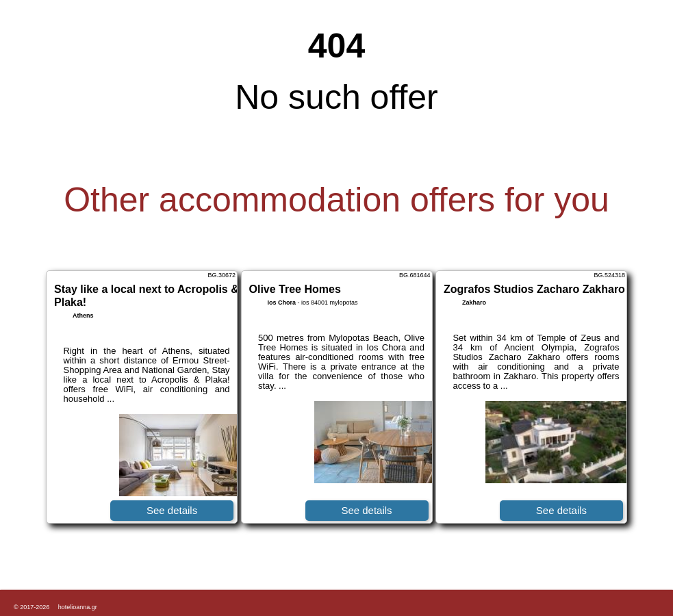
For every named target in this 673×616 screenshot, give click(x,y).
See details (172, 510)
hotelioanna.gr (78, 607)
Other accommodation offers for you (336, 200)
